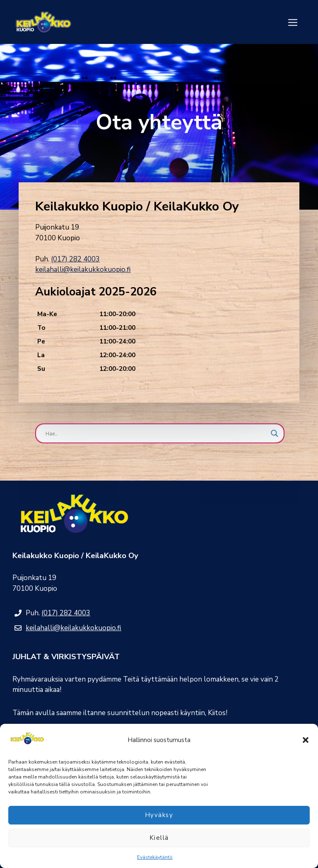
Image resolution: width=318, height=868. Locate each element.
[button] (306, 740)
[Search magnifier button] (275, 433)
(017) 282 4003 (75, 259)
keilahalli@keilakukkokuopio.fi (83, 270)
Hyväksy (159, 815)
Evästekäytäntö (155, 857)
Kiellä (159, 838)
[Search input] (156, 433)
